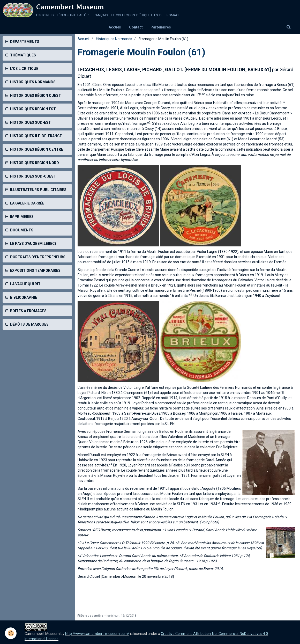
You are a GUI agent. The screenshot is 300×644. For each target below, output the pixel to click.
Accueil (115, 27)
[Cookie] (11, 633)
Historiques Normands (114, 39)
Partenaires (161, 27)
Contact (136, 27)
